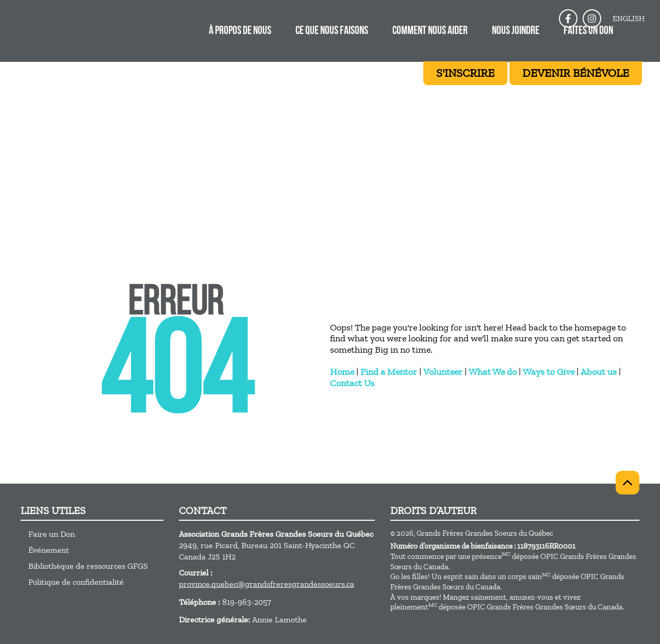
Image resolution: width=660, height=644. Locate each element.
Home (342, 372)
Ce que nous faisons (332, 31)
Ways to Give (549, 372)
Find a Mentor (389, 372)
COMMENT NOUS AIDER (430, 31)
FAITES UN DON (588, 31)
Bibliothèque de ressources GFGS (88, 566)
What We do (493, 372)
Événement (49, 550)
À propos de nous (240, 31)
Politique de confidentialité (76, 582)
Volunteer (443, 372)
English (629, 19)
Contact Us (352, 383)
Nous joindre (516, 31)
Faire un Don (52, 534)
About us (599, 372)
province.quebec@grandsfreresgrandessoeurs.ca (267, 584)
